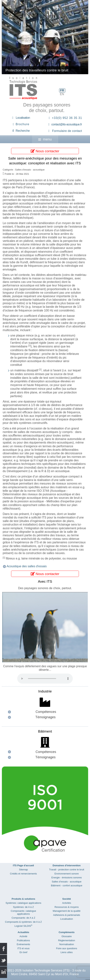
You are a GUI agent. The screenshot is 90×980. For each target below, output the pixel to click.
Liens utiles (67, 952)
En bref (23, 952)
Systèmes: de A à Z (23, 907)
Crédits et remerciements (23, 874)
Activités (66, 903)
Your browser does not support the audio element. (45, 679)
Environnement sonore (67, 874)
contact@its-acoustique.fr (67, 124)
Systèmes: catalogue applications (23, 903)
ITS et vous (23, 948)
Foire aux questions (67, 948)
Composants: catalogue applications (23, 912)
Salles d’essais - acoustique (66, 882)
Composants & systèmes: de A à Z (23, 922)
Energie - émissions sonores (67, 878)
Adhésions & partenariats (67, 915)
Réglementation (67, 940)
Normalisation (67, 944)
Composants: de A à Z (23, 918)
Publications (23, 940)
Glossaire (67, 936)
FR (62, 90)
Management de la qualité (67, 911)
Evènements (23, 944)
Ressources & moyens (67, 907)
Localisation (23, 118)
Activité (23, 936)
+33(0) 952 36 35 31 (67, 118)
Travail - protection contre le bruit (67, 870)
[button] (45, 712)
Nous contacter (45, 151)
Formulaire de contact (67, 131)
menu (45, 139)
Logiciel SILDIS (23, 926)
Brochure (22, 124)
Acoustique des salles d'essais (27, 566)
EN (62, 94)
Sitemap (24, 870)
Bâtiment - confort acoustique (67, 885)
